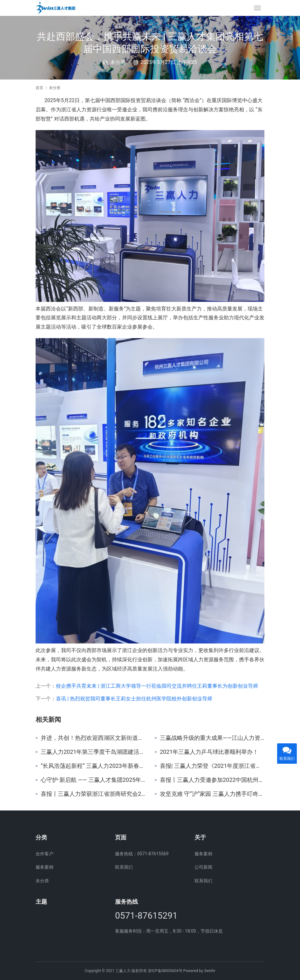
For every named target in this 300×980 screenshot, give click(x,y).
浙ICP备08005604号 (165, 971)
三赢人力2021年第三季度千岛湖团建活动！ (93, 752)
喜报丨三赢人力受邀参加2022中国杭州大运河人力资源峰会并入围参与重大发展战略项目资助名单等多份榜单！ (212, 780)
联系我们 (124, 867)
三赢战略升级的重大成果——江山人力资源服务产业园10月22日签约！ (212, 738)
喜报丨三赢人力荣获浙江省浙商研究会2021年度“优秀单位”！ (93, 794)
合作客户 (44, 854)
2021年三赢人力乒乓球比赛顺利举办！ (209, 752)
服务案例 (44, 867)
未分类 (118, 62)
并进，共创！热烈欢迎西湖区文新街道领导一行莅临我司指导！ (93, 738)
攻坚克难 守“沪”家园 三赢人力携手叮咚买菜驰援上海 (212, 794)
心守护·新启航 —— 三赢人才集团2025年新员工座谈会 (93, 780)
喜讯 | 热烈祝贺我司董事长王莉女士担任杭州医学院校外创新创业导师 (134, 699)
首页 (39, 88)
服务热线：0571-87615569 (142, 854)
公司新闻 (203, 867)
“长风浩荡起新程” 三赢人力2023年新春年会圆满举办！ (93, 766)
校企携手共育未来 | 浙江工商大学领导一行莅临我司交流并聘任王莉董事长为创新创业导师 (157, 686)
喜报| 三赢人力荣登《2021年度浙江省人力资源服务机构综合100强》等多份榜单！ (212, 766)
